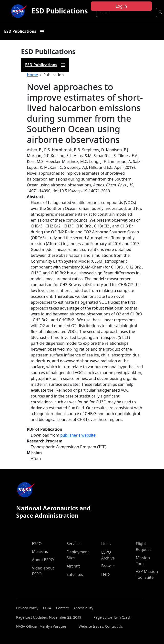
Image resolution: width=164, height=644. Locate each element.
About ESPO (43, 560)
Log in (121, 6)
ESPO (37, 544)
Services (74, 544)
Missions (40, 551)
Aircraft (73, 566)
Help (106, 574)
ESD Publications (60, 11)
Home (32, 75)
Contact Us (114, 626)
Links (106, 544)
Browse (108, 566)
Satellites (75, 574)
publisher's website (78, 435)
